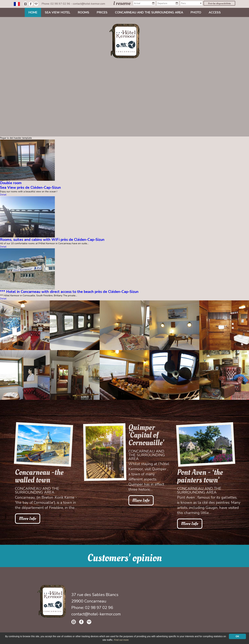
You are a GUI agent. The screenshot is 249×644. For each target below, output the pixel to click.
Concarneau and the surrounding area (149, 12)
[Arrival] (144, 3)
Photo (196, 12)
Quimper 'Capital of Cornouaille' (146, 435)
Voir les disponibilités (219, 3)
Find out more (121, 640)
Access (215, 12)
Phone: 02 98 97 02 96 (56, 4)
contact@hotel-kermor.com (89, 4)
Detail (3, 195)
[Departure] (168, 3)
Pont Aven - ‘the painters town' (200, 476)
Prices (102, 12)
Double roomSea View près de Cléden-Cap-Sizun (30, 185)
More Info (28, 519)
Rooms (84, 12)
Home (33, 12)
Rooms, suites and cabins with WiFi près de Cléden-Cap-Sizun (52, 240)
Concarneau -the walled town (39, 476)
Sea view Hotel (58, 12)
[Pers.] (191, 3)
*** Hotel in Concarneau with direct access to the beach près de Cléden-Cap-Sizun (69, 292)
